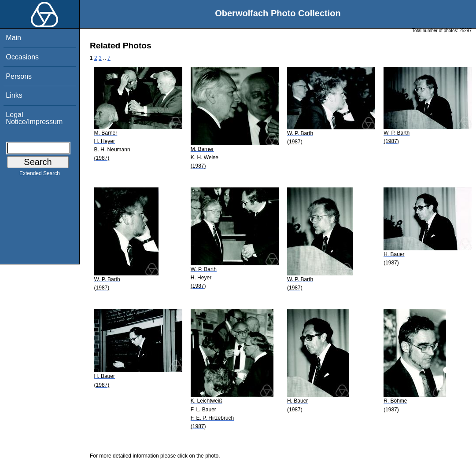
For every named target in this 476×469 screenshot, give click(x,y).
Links (14, 95)
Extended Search (40, 175)
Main (13, 38)
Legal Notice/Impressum (34, 118)
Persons (19, 76)
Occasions (22, 57)
